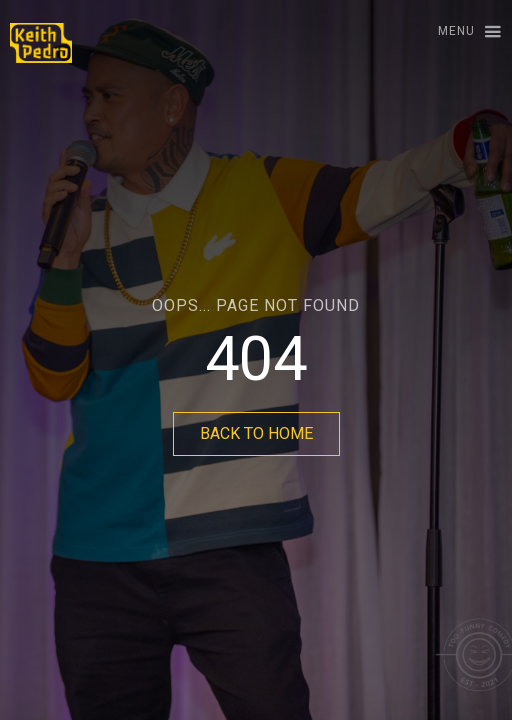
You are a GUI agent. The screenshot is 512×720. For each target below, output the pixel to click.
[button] (460, 32)
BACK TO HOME (256, 433)
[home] (36, 43)
